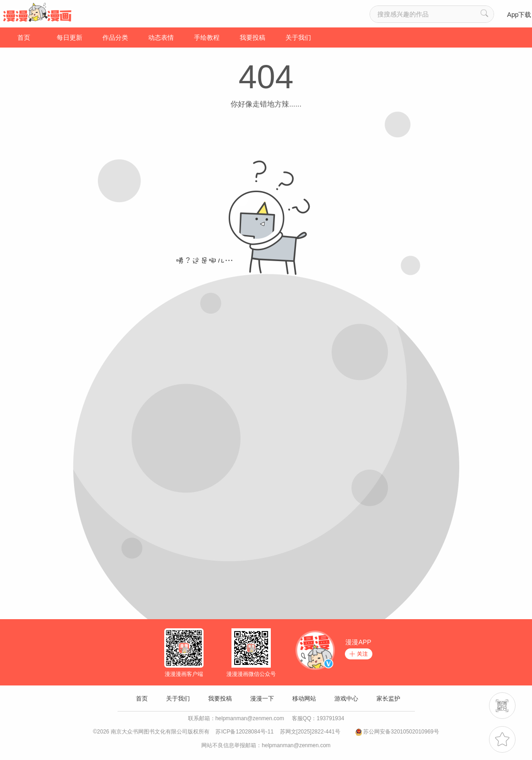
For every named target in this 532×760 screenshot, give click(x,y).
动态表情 (161, 37)
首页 (24, 37)
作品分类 (115, 37)
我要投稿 (253, 37)
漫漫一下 (262, 698)
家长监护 (388, 698)
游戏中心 (346, 698)
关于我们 (298, 37)
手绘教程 (207, 37)
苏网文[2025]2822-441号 (310, 732)
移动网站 (304, 698)
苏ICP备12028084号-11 (245, 732)
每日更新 (70, 37)
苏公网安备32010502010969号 (401, 732)
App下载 (519, 15)
